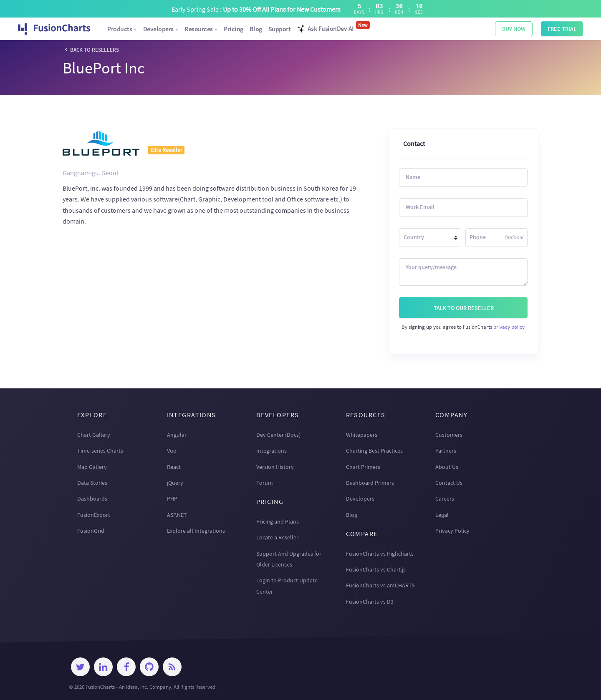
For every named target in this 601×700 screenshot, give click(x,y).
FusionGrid (91, 531)
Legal (442, 515)
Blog (256, 29)
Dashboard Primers (370, 483)
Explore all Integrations (196, 531)
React (174, 467)
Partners (446, 451)
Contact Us (449, 483)
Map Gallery (92, 467)
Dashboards (92, 499)
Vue (172, 451)
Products (122, 29)
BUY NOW (514, 29)
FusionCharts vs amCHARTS (380, 585)
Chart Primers (363, 467)
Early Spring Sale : (256, 9)
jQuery (175, 483)
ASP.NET (177, 515)
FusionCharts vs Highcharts (380, 554)
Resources (201, 29)
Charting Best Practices (374, 451)
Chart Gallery (94, 435)
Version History (275, 467)
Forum (265, 483)
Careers (445, 499)
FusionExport (94, 515)
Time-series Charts (100, 451)
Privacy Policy (452, 531)
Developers (161, 29)
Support (280, 29)
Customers (449, 435)
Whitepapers (362, 435)
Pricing (234, 29)
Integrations (271, 451)
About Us (447, 467)
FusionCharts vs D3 (370, 602)
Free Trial (562, 29)
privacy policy (509, 327)
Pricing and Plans (278, 521)
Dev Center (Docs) (278, 435)
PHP (172, 499)
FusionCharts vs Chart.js (376, 569)
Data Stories (92, 483)
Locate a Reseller (277, 537)
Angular (177, 435)
